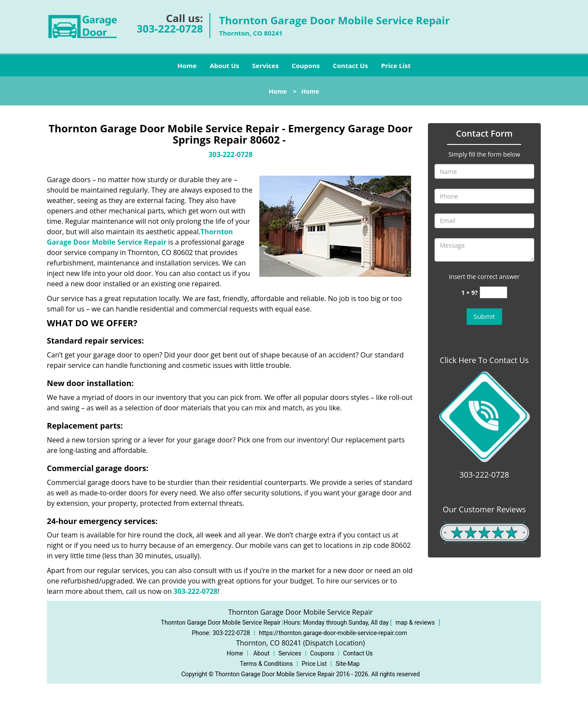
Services (266, 66)
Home (187, 66)
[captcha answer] (493, 293)
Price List (396, 66)
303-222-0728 (170, 28)
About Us (224, 66)
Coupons (306, 66)
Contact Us (350, 66)
